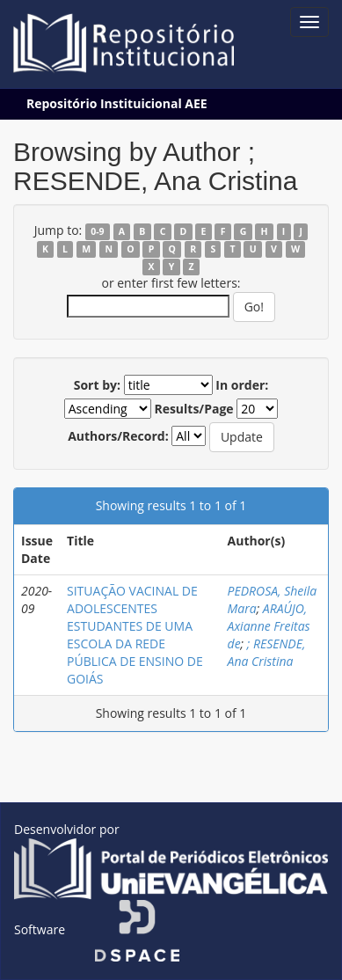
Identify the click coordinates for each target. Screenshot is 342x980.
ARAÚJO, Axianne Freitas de (269, 626)
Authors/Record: (118, 436)
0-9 (97, 231)
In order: (242, 385)
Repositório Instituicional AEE (117, 103)
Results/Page (193, 409)
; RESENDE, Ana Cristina (267, 652)
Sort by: (97, 385)
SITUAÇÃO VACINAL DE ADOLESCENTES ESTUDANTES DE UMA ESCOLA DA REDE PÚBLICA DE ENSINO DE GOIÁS (135, 635)
